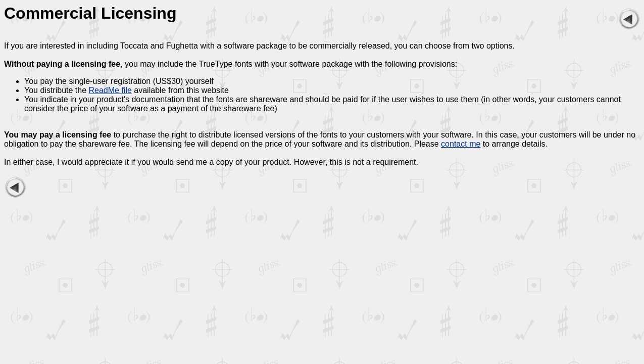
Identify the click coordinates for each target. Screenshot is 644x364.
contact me (461, 144)
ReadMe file (110, 90)
